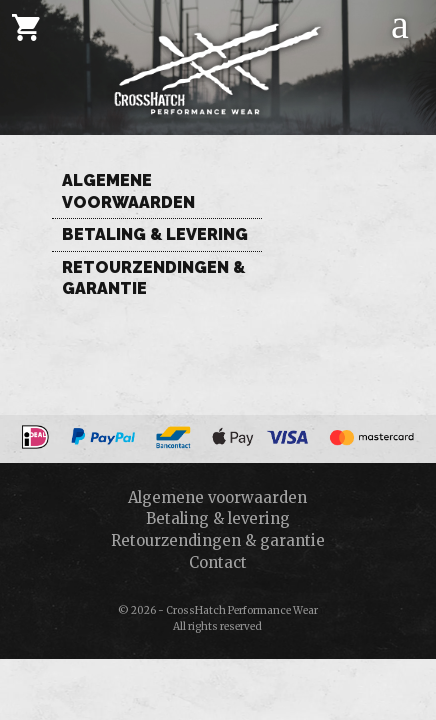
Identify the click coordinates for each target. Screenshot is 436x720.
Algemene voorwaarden (128, 191)
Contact (218, 562)
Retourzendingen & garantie (153, 278)
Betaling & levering (155, 234)
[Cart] (26, 27)
